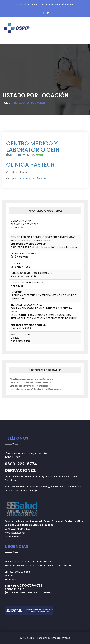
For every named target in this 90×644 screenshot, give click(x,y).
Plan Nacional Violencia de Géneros (31, 379)
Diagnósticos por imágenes (22, 179)
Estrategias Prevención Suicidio (29, 386)
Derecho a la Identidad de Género (30, 382)
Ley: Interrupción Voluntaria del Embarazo (36, 389)
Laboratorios (15, 155)
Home (6, 103)
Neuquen (30, 155)
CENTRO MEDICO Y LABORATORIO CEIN (33, 147)
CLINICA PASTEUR (30, 165)
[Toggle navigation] (10, 41)
